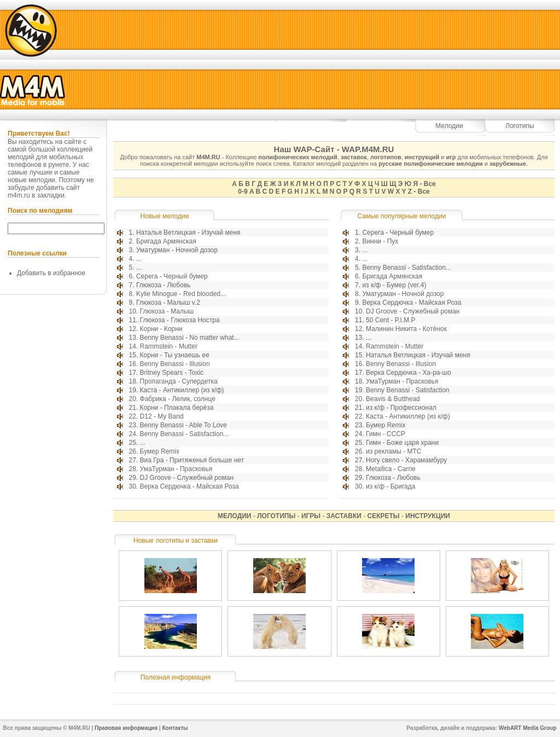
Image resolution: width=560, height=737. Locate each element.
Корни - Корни (161, 329)
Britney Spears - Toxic (172, 373)
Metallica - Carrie (391, 469)
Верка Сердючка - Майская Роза (189, 486)
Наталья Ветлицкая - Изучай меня (188, 233)
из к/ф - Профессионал (401, 408)
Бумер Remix (160, 451)
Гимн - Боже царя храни (402, 443)
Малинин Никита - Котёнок (406, 329)
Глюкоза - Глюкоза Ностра (180, 320)
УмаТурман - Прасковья (176, 469)
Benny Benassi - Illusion (175, 364)
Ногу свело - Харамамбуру (406, 460)
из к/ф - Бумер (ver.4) (394, 285)
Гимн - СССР (386, 434)
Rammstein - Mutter (169, 346)
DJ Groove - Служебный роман (187, 478)
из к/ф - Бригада (390, 486)
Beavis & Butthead (393, 399)
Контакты (175, 728)
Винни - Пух (380, 241)
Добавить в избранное (51, 273)
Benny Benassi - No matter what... (190, 338)
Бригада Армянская (166, 241)
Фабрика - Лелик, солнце (178, 399)
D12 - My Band (162, 416)
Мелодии (449, 126)
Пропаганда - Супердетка (179, 381)
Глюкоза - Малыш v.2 (168, 303)
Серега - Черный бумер (172, 276)
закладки (51, 195)
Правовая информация (126, 728)
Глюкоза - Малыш (167, 311)
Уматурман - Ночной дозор (177, 250)
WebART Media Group (527, 728)
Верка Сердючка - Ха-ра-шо (409, 373)
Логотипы (520, 126)
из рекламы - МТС (393, 451)
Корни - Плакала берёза (177, 408)
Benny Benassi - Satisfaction (408, 390)
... (139, 259)
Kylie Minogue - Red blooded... (181, 294)
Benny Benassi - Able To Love (183, 425)
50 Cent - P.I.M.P (391, 320)
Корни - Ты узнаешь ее (175, 355)
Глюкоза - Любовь (164, 285)
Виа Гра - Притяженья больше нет (192, 460)
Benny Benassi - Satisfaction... (185, 434)
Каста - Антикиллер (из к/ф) (182, 390)
